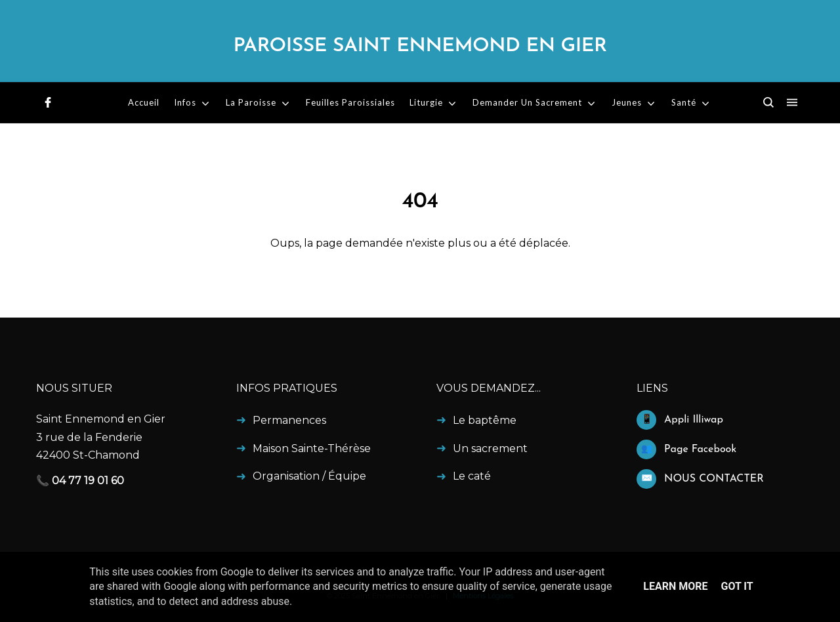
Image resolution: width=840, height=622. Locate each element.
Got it (737, 586)
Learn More (675, 586)
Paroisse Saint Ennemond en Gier (420, 46)
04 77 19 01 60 (88, 481)
